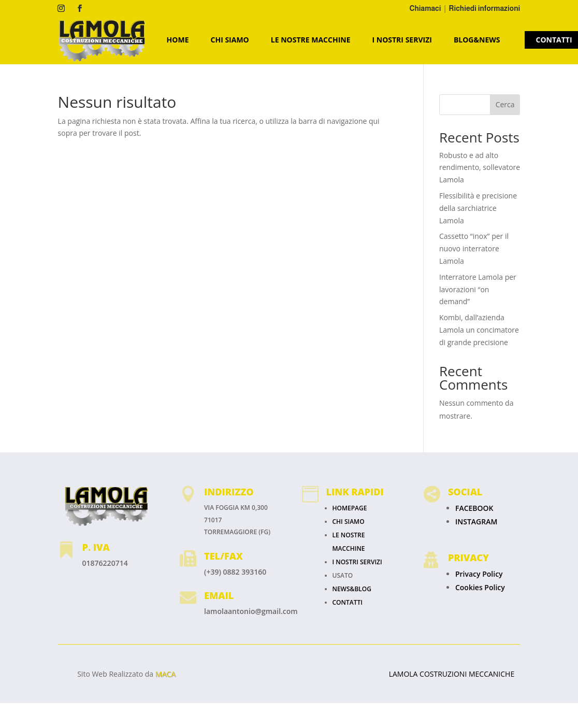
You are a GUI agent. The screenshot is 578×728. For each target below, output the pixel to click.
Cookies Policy (480, 587)
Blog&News (477, 40)
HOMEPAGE (350, 508)
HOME (178, 40)
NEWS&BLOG (352, 589)
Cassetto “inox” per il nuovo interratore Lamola (474, 248)
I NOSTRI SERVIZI (402, 40)
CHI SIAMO (230, 40)
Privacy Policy (479, 574)
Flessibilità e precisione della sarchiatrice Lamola (478, 208)
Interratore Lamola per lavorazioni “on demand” (478, 289)
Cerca (505, 104)
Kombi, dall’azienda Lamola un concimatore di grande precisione (479, 330)
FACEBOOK (474, 508)
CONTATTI (348, 602)
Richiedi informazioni (485, 8)
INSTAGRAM (476, 522)
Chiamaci (425, 8)
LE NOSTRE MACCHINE (311, 40)
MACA (165, 674)
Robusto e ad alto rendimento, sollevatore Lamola (480, 168)
